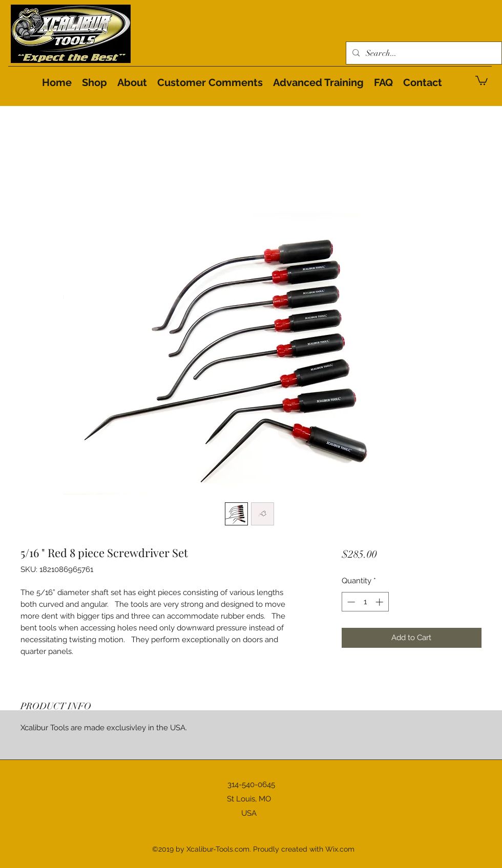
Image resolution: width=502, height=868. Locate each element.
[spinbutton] (365, 602)
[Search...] (423, 53)
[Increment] (380, 602)
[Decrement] (350, 602)
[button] (482, 80)
